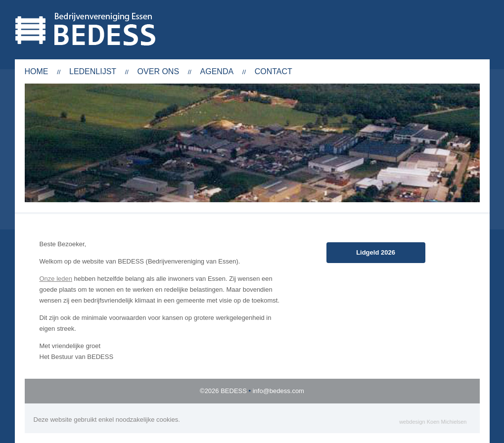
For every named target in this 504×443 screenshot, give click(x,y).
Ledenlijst (93, 71)
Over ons (158, 71)
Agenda (217, 71)
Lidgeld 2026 (376, 252)
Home (37, 71)
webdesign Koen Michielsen (433, 422)
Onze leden (56, 279)
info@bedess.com (278, 391)
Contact (274, 71)
